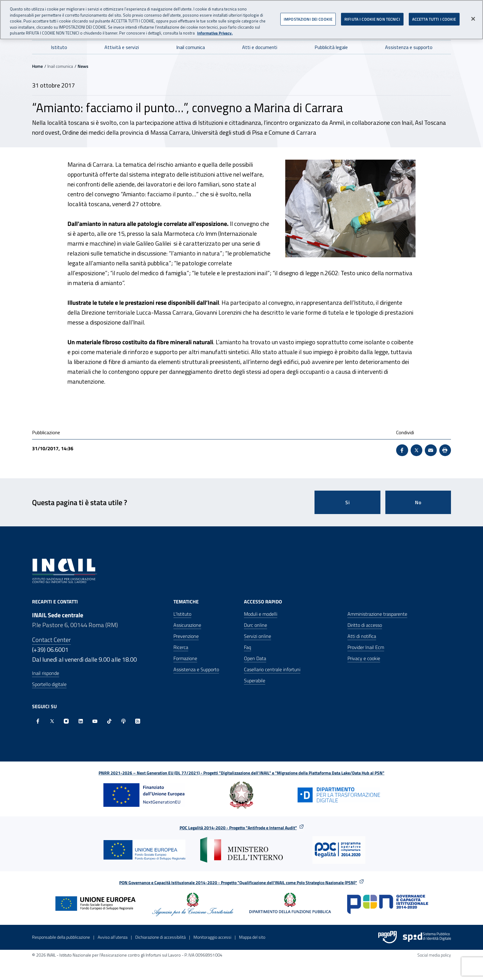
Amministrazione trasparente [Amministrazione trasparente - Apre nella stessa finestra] (377, 614)
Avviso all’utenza (113, 937)
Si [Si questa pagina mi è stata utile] (348, 502)
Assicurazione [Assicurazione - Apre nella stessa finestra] (187, 625)
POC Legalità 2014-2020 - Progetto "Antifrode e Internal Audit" (238, 828)
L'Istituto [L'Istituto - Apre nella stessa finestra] (182, 614)
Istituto (59, 47)
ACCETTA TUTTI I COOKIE (434, 16)
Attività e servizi (122, 47)
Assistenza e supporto (409, 47)
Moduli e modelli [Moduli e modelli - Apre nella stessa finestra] (261, 614)
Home (37, 66)
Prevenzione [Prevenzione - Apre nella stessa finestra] (186, 636)
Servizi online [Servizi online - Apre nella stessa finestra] (258, 636)
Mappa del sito (252, 937)
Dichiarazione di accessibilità (160, 937)
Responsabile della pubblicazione (61, 937)
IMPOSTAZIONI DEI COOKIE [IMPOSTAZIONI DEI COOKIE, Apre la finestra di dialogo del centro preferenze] (308, 16)
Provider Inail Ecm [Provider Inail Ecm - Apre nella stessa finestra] (366, 647)
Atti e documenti (260, 47)
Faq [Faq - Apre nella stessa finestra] (248, 647)
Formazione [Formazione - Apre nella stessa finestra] (185, 658)
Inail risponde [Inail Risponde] (46, 673)
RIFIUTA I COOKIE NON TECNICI (372, 16)
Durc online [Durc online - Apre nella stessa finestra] (256, 625)
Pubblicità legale (331, 47)
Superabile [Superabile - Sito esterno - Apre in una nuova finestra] (255, 680)
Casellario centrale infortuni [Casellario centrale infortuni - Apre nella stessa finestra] (272, 669)
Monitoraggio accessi (212, 937)
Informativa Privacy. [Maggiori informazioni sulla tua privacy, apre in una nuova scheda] (215, 30)
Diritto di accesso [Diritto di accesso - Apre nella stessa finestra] (365, 625)
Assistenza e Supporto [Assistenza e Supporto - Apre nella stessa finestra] (196, 669)
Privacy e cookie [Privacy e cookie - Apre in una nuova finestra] (364, 658)
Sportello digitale (49, 684)
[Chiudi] (473, 15)
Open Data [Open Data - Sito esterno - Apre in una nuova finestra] (255, 658)
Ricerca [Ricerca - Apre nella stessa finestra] (181, 647)
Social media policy (434, 955)
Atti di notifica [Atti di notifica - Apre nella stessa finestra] (362, 636)
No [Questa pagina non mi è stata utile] (418, 502)
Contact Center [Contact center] (51, 640)
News (83, 66)
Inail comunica (191, 47)
